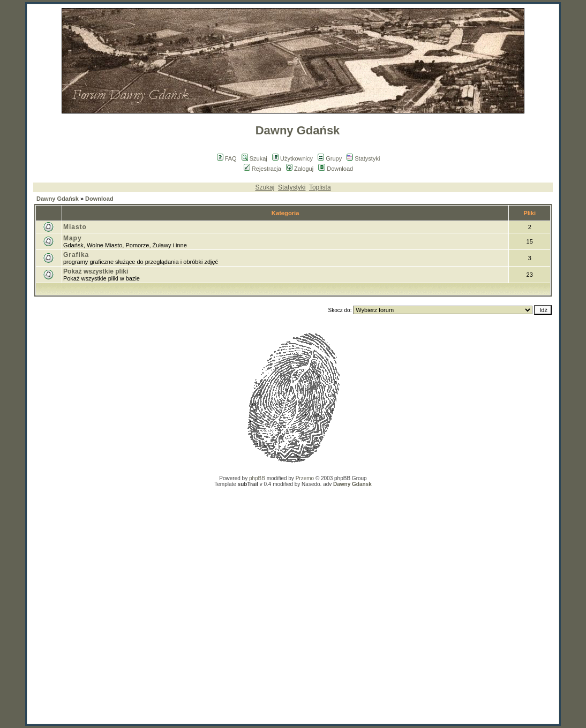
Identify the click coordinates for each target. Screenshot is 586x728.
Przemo (305, 478)
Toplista (320, 187)
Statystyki (363, 158)
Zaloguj (300, 169)
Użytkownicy (292, 158)
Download (336, 169)
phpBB (257, 478)
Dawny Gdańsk (58, 199)
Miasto (75, 227)
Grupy (330, 158)
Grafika (76, 255)
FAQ (227, 158)
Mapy (73, 238)
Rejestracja (262, 169)
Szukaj (254, 158)
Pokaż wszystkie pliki (96, 271)
